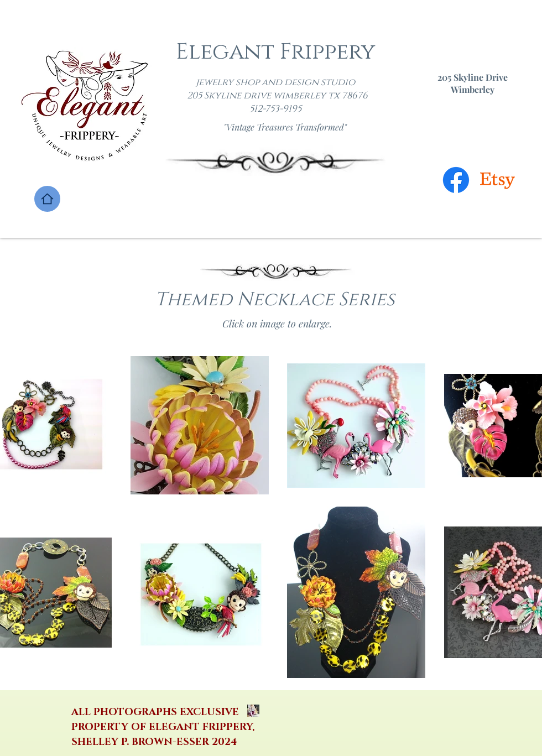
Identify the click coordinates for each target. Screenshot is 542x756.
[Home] (47, 199)
